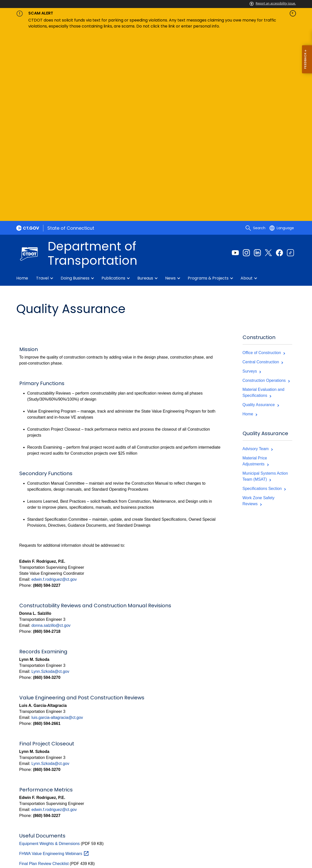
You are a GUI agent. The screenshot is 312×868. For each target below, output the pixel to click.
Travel (42, 88)
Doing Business (75, 88)
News (170, 88)
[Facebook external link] (279, 63)
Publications (113, 88)
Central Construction (263, 172)
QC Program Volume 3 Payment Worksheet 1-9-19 (64, 714)
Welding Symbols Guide (41, 744)
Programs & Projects (208, 88)
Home (22, 88)
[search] (255, 38)
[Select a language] (282, 38)
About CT (50, 841)
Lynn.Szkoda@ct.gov (50, 482)
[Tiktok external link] (290, 63)
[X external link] (281, 772)
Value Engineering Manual (43, 724)
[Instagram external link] (246, 63)
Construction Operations (266, 191)
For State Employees (41, 847)
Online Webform (281, 797)
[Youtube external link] (235, 63)
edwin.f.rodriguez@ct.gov (54, 390)
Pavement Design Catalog (43, 694)
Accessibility (96, 841)
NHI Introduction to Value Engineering (63, 684)
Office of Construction (264, 163)
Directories (124, 841)
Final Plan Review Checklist (44, 674)
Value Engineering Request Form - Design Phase (63, 734)
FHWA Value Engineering (54, 664)
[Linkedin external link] (257, 63)
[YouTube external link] (290, 772)
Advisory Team (257, 259)
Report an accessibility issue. (273, 3)
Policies (72, 841)
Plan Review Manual (38, 704)
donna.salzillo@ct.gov (51, 436)
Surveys (252, 182)
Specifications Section (264, 299)
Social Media (153, 841)
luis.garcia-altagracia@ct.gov (57, 528)
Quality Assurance (261, 215)
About (247, 88)
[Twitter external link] (268, 63)
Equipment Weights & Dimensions (50, 654)
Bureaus (145, 88)
